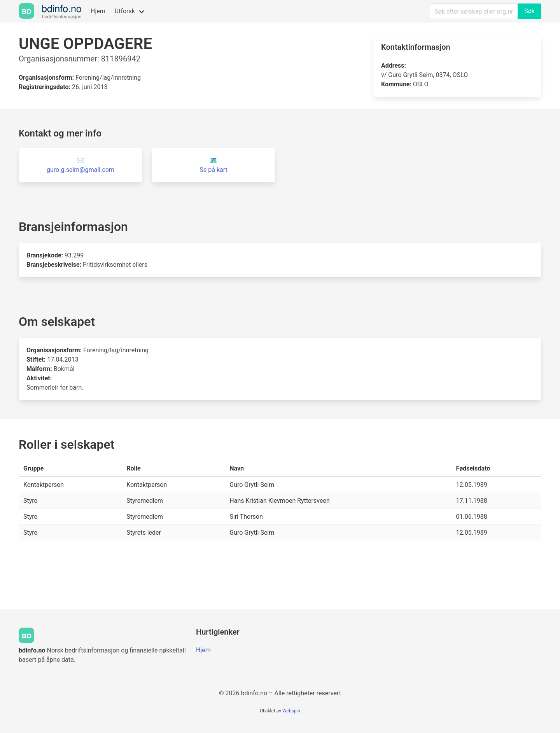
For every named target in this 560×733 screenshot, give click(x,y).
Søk (529, 11)
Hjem (98, 11)
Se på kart (213, 170)
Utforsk (125, 11)
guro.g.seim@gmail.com (80, 170)
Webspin (291, 711)
